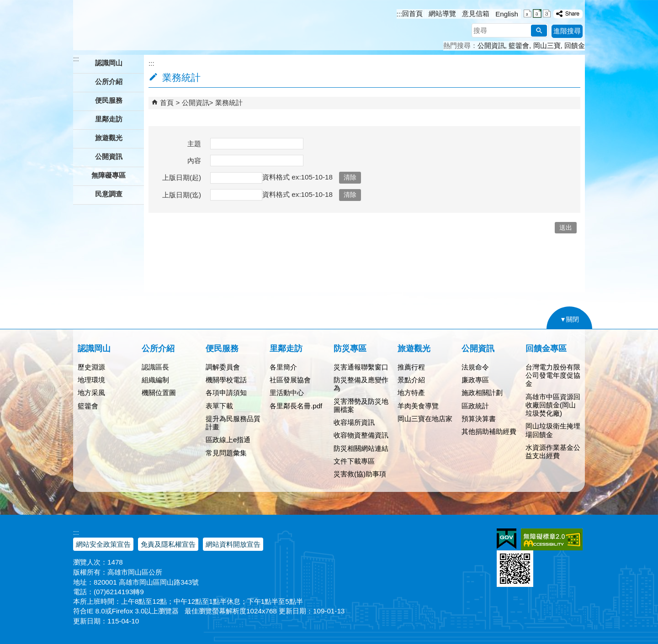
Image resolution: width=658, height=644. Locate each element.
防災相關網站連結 (361, 448)
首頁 (167, 103)
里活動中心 (287, 393)
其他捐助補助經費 (489, 431)
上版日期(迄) (182, 195)
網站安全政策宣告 (103, 544)
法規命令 (475, 367)
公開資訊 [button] (109, 156)
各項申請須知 (226, 393)
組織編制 (155, 380)
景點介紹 (411, 380)
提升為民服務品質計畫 (233, 423)
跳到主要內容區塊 (5, 5)
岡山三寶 (547, 45)
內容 (194, 161)
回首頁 (412, 13)
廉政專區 (475, 380)
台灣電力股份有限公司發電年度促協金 (553, 375)
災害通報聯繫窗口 (361, 367)
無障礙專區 (109, 175)
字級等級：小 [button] (528, 13)
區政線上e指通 (228, 440)
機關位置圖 (159, 393)
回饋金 (575, 45)
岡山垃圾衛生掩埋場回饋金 (553, 430)
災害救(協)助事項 (360, 474)
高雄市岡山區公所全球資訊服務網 (145, 25)
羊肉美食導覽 (418, 406)
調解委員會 (223, 367)
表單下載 (219, 406)
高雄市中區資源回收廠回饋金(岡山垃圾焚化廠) (553, 405)
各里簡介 (283, 367)
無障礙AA (552, 539)
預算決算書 (479, 419)
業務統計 (229, 103)
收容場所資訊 (354, 422)
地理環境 (91, 380)
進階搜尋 (567, 31)
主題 (194, 144)
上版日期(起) (182, 177)
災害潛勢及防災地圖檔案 (361, 405)
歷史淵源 (91, 367)
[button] (539, 31)
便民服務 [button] (109, 100)
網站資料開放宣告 (233, 544)
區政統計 (475, 406)
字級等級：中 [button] (537, 13)
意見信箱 (476, 13)
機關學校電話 (226, 380)
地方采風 (91, 393)
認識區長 (155, 367)
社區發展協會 (290, 380)
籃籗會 (519, 45)
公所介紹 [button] (109, 82)
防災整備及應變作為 (361, 384)
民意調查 (109, 194)
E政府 (507, 539)
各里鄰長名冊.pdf (296, 406)
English (507, 14)
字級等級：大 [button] (547, 13)
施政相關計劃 (482, 393)
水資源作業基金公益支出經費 (553, 451)
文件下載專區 (354, 461)
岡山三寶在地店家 (425, 419)
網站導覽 (442, 13)
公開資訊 (491, 45)
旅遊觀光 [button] (109, 138)
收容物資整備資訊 (361, 435)
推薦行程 (411, 367)
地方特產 (411, 393)
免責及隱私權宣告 (168, 544)
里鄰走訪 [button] (109, 119)
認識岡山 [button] (109, 63)
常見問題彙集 (226, 453)
